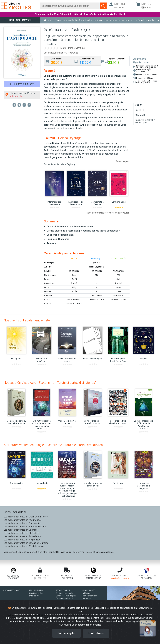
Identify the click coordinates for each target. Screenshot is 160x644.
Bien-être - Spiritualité (48, 552)
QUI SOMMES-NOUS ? (12, 590)
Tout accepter (66, 633)
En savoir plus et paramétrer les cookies (81, 625)
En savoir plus (123, 161)
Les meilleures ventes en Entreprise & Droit (25, 527)
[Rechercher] (70, 6)
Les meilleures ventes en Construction (22, 523)
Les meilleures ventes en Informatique (23, 520)
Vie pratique (10, 552)
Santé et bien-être (27, 552)
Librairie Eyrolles (36, 593)
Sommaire (140, 115)
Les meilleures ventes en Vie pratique (22, 540)
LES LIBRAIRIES (36, 590)
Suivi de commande (64, 593)
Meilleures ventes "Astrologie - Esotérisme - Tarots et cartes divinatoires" (54, 445)
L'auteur (140, 110)
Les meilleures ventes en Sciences (21, 530)
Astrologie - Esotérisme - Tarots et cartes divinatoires (87, 552)
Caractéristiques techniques (145, 121)
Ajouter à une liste (22, 84)
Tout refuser (96, 633)
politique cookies (84, 608)
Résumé (139, 105)
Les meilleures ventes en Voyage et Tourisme (26, 543)
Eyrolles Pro (34, 596)
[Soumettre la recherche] (103, 6)
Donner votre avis (77, 48)
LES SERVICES (89, 590)
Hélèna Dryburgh (52, 44)
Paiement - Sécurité (64, 598)
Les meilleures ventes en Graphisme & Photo (26, 517)
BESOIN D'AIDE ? (63, 590)
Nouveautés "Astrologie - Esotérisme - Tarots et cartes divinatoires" (50, 383)
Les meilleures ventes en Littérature (21, 533)
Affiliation (86, 593)
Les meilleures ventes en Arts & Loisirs (23, 536)
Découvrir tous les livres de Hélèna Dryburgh (108, 213)
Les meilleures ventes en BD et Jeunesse (24, 546)
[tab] (58, 61)
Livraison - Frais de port (66, 596)
